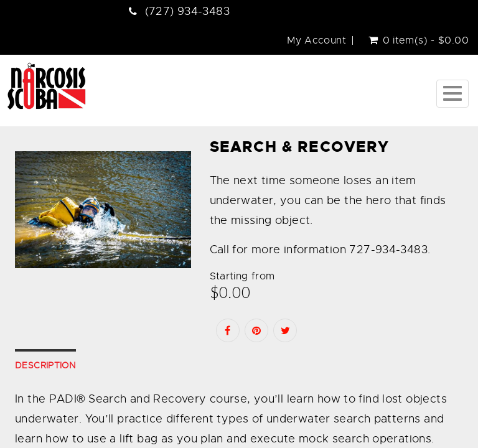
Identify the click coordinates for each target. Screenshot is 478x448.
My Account (316, 40)
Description (45, 365)
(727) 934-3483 (187, 11)
